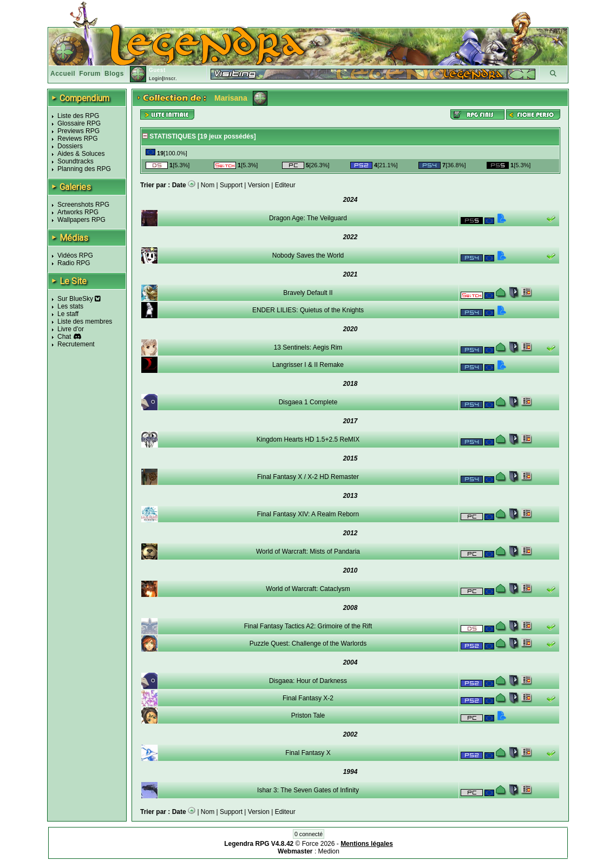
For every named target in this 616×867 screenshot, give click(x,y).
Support (231, 185)
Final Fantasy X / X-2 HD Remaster (308, 477)
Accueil (63, 74)
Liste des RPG (78, 116)
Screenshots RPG (83, 205)
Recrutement (76, 344)
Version (259, 185)
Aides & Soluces (81, 154)
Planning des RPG (84, 169)
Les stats (70, 306)
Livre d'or (71, 329)
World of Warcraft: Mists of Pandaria (308, 551)
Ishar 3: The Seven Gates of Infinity (308, 790)
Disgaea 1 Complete (308, 402)
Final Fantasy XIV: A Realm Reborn (308, 514)
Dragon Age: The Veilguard (308, 218)
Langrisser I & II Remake (308, 365)
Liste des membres (85, 321)
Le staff (68, 314)
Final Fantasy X (308, 753)
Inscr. (170, 78)
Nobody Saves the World (308, 255)
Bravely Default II (308, 293)
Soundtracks (76, 161)
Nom (208, 185)
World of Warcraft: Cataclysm (308, 589)
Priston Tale (308, 715)
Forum (90, 74)
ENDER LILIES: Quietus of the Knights (308, 310)
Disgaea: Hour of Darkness (308, 681)
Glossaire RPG (79, 123)
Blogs (114, 74)
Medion (329, 851)
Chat (64, 337)
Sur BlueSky (79, 299)
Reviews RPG (78, 139)
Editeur (285, 185)
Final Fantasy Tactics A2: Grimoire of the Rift (308, 626)
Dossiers (70, 146)
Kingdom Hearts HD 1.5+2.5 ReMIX (308, 439)
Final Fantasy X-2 (308, 698)
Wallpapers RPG (81, 220)
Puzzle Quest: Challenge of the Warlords (308, 643)
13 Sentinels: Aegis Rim (308, 347)
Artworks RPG (78, 212)
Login (156, 78)
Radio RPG (74, 263)
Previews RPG (78, 131)
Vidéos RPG (75, 255)
